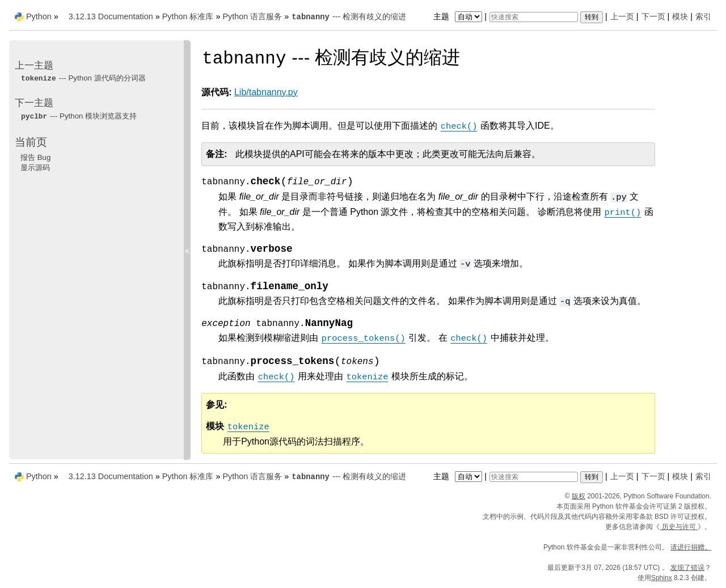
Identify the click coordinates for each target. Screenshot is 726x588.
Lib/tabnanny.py (266, 92)
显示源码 (35, 168)
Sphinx (662, 578)
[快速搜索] (534, 17)
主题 (459, 16)
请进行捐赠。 (691, 547)
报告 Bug (35, 157)
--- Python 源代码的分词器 (83, 78)
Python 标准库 (188, 16)
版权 (579, 496)
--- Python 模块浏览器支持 (79, 116)
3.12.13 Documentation (111, 16)
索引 (703, 16)
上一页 (622, 16)
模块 (680, 16)
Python (39, 16)
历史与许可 (679, 527)
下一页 (653, 16)
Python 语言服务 (252, 16)
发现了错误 (687, 568)
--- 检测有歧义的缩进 (349, 16)
